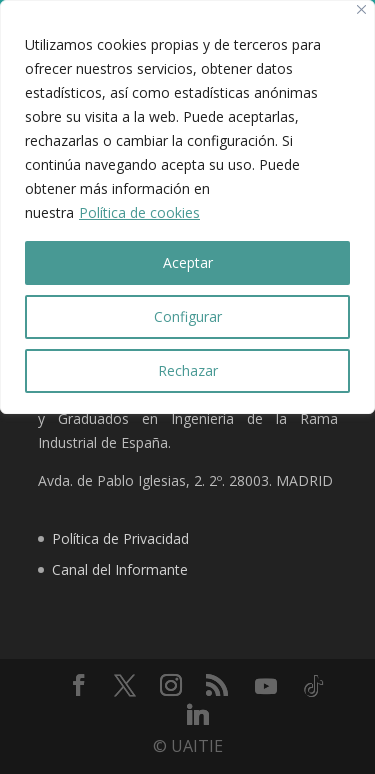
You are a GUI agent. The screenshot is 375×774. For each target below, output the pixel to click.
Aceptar (188, 262)
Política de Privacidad (120, 538)
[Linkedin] (198, 714)
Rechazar (188, 370)
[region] (187, 207)
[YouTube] (266, 686)
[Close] (361, 9)
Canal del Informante (120, 569)
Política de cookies (139, 212)
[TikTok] (314, 686)
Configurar (188, 316)
